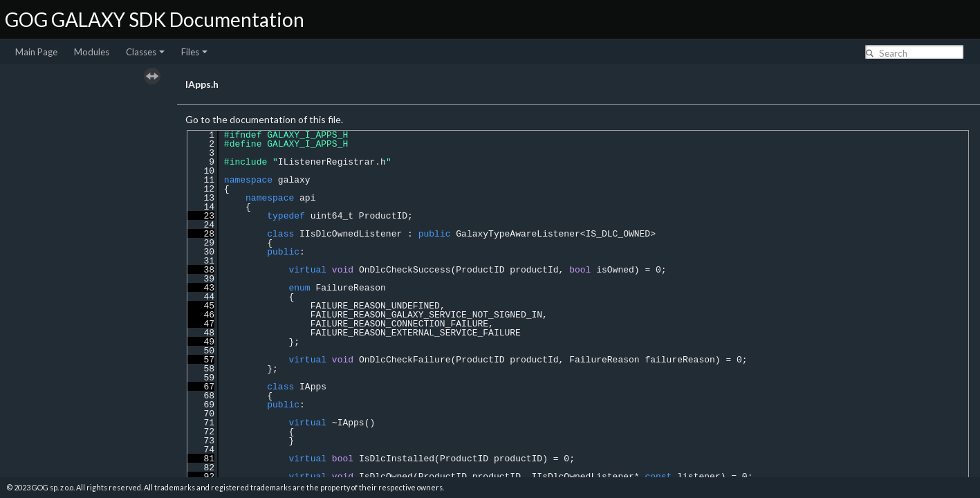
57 (201, 360)
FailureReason (350, 288)
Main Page (36, 52)
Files (194, 52)
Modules (92, 52)
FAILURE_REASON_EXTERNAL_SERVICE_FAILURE (416, 333)
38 (201, 270)
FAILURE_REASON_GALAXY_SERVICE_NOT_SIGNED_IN (426, 315)
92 (201, 477)
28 (201, 234)
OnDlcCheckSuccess (405, 270)
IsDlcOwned (386, 477)
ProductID (383, 216)
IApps (313, 387)
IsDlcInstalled (397, 459)
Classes (145, 52)
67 (201, 387)
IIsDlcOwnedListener (351, 234)
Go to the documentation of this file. (264, 119)
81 (201, 459)
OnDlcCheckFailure (405, 360)
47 (201, 324)
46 (201, 315)
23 (201, 216)
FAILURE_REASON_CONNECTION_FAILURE (399, 324)
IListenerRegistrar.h (332, 162)
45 (201, 306)
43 (201, 288)
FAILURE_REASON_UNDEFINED (375, 306)
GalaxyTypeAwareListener (518, 234)
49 (201, 342)
